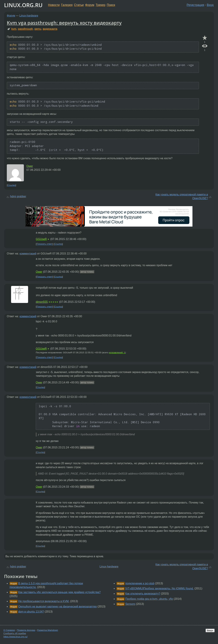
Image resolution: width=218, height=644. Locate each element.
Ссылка (11, 185)
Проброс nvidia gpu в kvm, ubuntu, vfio (149, 599)
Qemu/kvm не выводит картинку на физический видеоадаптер (57, 606)
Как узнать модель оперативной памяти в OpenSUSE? (182, 196)
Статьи (79, 5)
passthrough (25, 29)
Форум (90, 5)
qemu (38, 29)
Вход (210, 5)
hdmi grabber (18, 196)
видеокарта (50, 29)
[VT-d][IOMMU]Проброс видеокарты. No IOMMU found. (159, 588)
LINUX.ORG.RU (23, 5)
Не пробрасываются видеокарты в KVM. (44, 601)
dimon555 (42, 302)
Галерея (67, 5)
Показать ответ (44, 244)
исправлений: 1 (117, 353)
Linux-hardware (29, 16)
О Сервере (9, 630)
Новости (54, 5)
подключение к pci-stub (140, 583)
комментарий (28, 254)
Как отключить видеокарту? (143, 594)
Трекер (101, 5)
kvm (14, 29)
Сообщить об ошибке (15, 633)
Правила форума (26, 630)
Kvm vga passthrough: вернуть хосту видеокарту (64, 23)
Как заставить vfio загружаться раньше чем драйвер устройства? (59, 592)
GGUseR (41, 239)
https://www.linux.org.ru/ (15, 637)
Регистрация (195, 5)
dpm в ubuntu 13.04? (31, 612)
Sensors (130, 604)
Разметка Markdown (48, 630)
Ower (30, 166)
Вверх (210, 630)
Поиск (111, 5)
